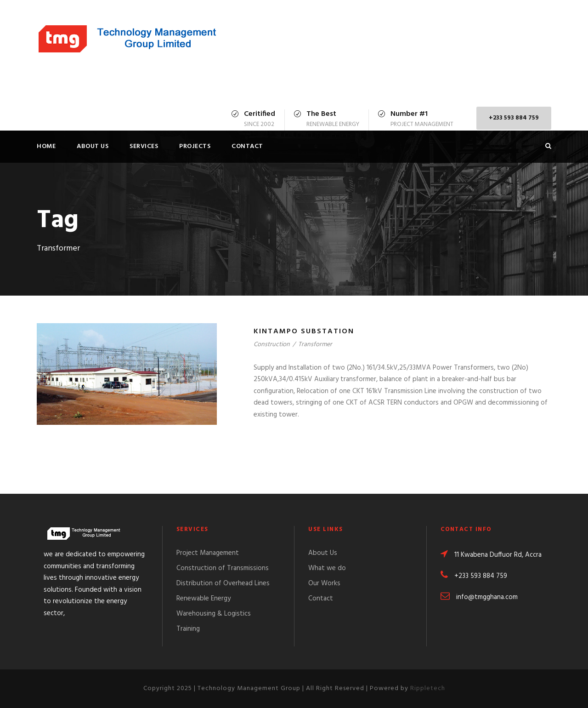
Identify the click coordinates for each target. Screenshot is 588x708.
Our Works (324, 583)
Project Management (208, 553)
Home (46, 146)
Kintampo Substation (304, 331)
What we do (327, 568)
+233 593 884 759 (514, 118)
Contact (247, 146)
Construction (272, 345)
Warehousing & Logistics (214, 614)
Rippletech (428, 688)
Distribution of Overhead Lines (223, 583)
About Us (93, 146)
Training (188, 629)
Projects (195, 146)
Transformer (315, 345)
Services (144, 146)
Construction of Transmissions (223, 568)
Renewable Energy (204, 599)
